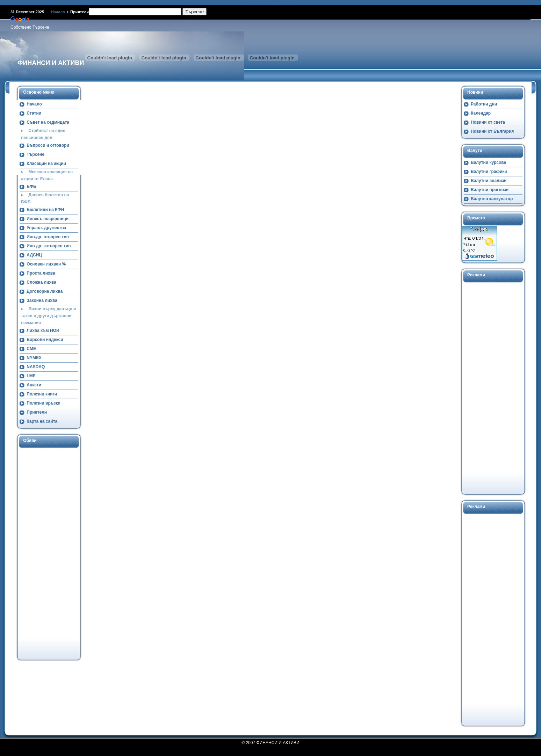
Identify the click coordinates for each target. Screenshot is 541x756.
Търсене (35, 154)
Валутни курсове (488, 162)
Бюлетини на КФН (45, 210)
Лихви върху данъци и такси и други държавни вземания (48, 316)
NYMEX (34, 358)
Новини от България (492, 131)
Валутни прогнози (490, 190)
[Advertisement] (46, 553)
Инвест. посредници (48, 219)
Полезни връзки (44, 403)
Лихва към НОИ (43, 330)
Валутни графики (489, 172)
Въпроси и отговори (48, 145)
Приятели (37, 412)
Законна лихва (42, 300)
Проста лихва (41, 273)
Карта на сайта (42, 421)
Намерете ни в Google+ (270, 2)
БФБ (31, 187)
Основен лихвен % (46, 264)
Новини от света (488, 122)
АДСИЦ (34, 255)
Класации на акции (46, 163)
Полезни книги (42, 394)
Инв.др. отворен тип (48, 237)
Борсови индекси (45, 340)
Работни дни (484, 104)
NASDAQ (36, 367)
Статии (34, 113)
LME (31, 376)
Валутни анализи (489, 181)
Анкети (34, 385)
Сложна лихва (41, 282)
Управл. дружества (46, 228)
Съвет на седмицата (48, 122)
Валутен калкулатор (492, 199)
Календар (481, 113)
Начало (58, 12)
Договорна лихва (45, 291)
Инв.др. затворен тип (49, 246)
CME (31, 349)
